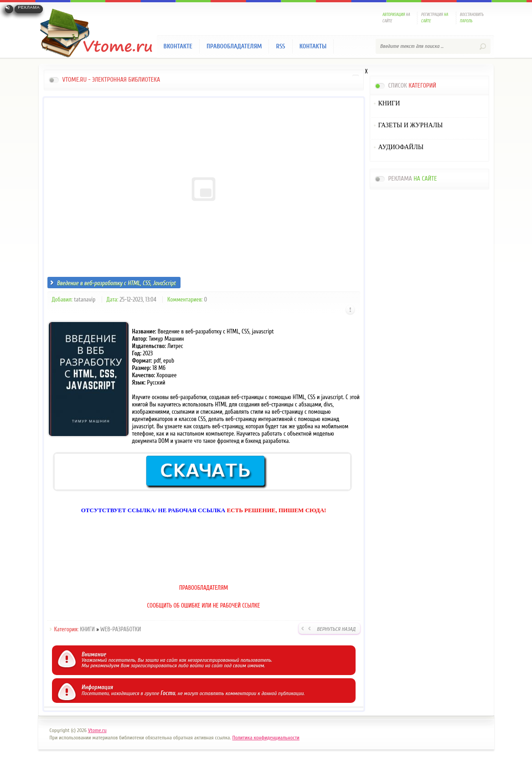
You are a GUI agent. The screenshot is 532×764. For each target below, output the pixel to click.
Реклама (29, 7)
